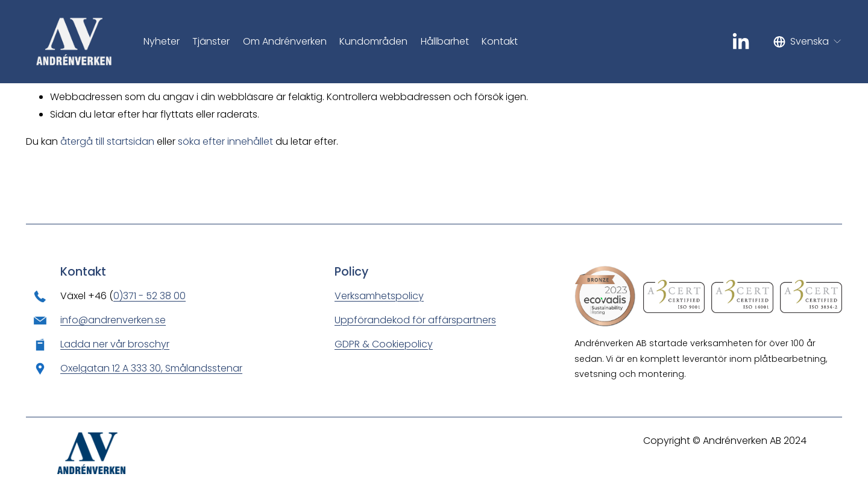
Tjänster (211, 41)
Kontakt (500, 41)
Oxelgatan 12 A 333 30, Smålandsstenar (151, 368)
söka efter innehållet (225, 141)
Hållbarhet (445, 41)
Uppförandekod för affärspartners (415, 320)
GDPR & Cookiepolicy (384, 344)
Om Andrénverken (285, 41)
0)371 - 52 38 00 (149, 296)
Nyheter (162, 41)
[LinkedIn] (740, 42)
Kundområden (373, 41)
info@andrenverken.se (113, 320)
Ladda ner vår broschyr (115, 344)
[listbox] (808, 42)
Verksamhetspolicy (379, 296)
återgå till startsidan (107, 141)
